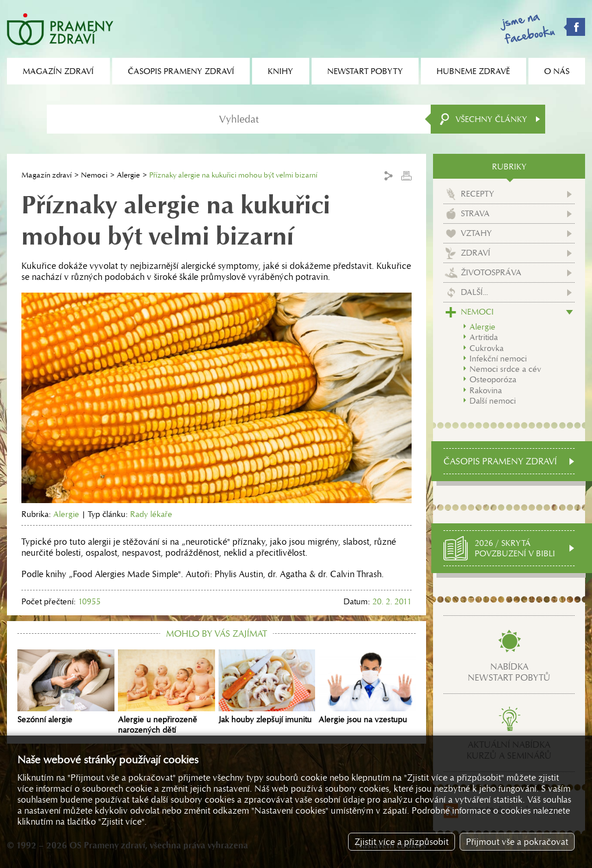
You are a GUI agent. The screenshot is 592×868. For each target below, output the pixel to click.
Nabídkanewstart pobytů (509, 672)
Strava (475, 213)
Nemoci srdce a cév (505, 369)
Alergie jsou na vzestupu (367, 687)
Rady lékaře (151, 514)
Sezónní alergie (66, 687)
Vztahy (476, 233)
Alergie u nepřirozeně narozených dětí (166, 692)
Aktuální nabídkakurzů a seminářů (509, 750)
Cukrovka (486, 348)
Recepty (478, 194)
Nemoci (94, 175)
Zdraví (476, 253)
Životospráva (491, 272)
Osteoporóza (493, 379)
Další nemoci (493, 401)
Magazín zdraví (47, 175)
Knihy (280, 71)
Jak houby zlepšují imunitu (267, 687)
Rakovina (486, 390)
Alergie (128, 175)
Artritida (484, 337)
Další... (474, 292)
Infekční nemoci (498, 359)
